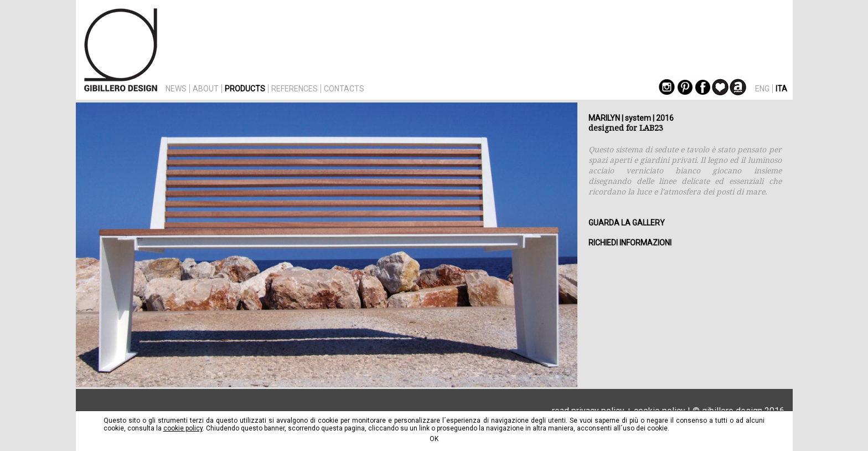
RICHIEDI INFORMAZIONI (630, 243)
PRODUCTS (245, 89)
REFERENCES (294, 89)
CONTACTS (344, 89)
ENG (762, 89)
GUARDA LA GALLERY (627, 223)
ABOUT (206, 89)
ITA (781, 89)
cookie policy (183, 428)
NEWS (176, 89)
